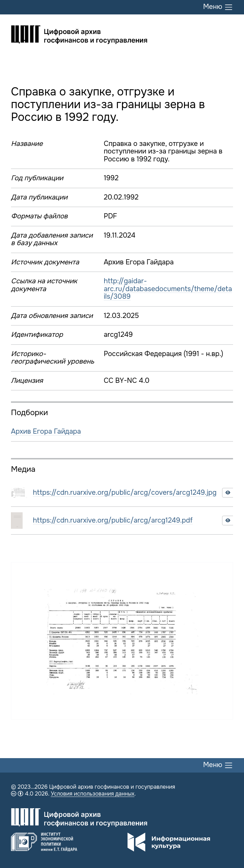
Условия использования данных (93, 794)
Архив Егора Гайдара (46, 431)
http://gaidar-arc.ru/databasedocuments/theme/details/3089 (168, 289)
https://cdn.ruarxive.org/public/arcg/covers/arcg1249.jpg (125, 493)
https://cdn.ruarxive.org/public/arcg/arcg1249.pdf (113, 520)
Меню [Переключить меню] (218, 7)
